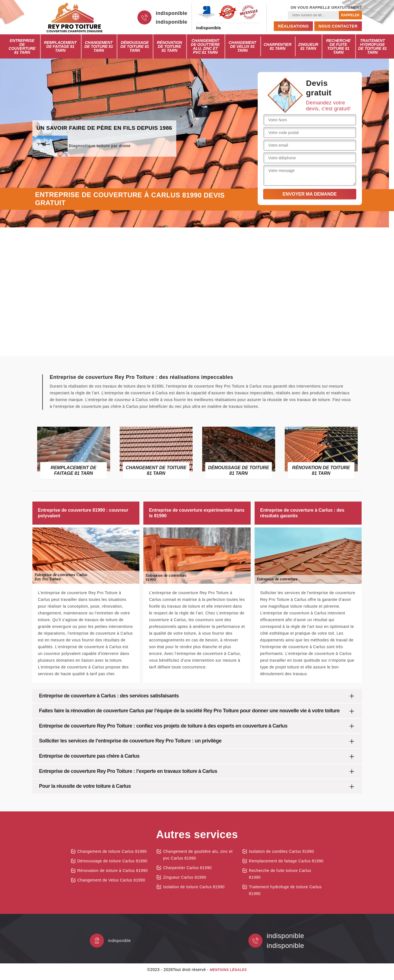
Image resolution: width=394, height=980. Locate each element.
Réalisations (293, 26)
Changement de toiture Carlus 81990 (112, 851)
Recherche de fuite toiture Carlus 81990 (280, 874)
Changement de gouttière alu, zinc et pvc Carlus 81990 (198, 855)
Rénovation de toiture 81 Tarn (169, 46)
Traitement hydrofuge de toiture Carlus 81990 (285, 890)
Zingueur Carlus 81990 (185, 877)
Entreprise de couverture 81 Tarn (22, 46)
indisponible (172, 13)
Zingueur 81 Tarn (308, 46)
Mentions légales (228, 970)
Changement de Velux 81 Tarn (242, 46)
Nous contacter (338, 26)
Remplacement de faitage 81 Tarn (60, 46)
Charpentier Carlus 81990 (187, 868)
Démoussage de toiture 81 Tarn (135, 46)
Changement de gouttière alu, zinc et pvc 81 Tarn (205, 46)
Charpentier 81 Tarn (278, 46)
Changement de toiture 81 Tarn (99, 46)
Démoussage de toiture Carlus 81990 (113, 861)
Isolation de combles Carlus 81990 (281, 851)
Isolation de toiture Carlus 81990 (194, 887)
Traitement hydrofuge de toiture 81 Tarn (372, 46)
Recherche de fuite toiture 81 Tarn (338, 46)
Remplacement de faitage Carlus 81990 (286, 861)
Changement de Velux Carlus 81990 (111, 880)
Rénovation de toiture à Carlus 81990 (113, 871)
